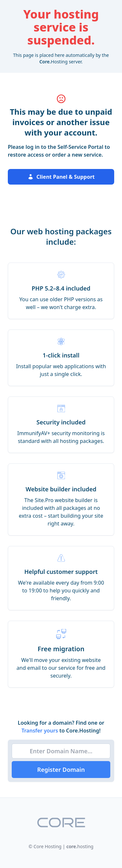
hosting (80, 846)
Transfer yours (41, 731)
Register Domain (61, 770)
